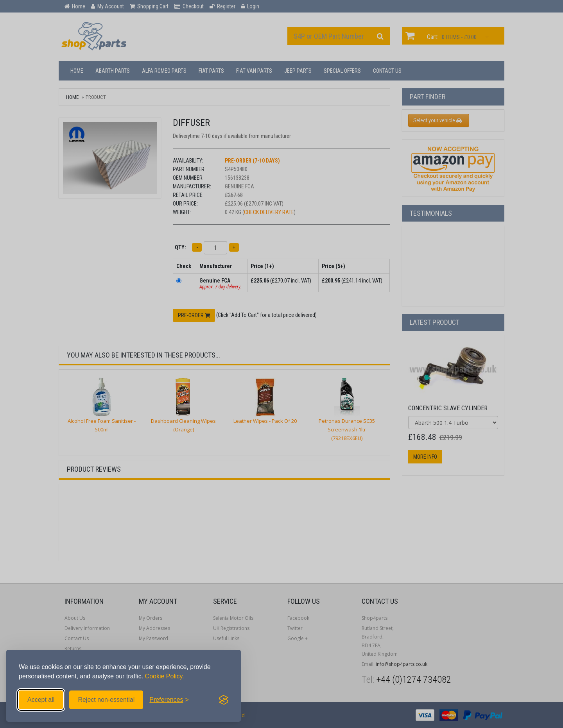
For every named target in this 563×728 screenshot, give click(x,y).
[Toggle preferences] (169, 700)
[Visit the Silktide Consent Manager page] (224, 700)
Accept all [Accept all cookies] (41, 700)
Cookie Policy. (165, 676)
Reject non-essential (106, 700)
